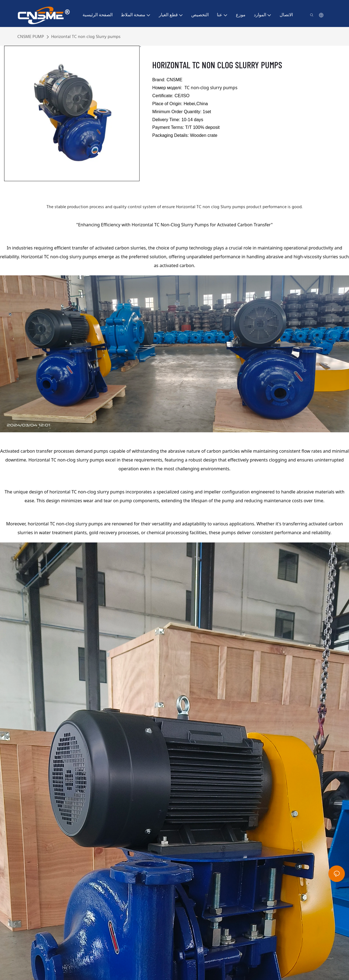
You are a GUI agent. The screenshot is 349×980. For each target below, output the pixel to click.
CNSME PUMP (31, 37)
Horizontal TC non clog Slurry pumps (86, 37)
